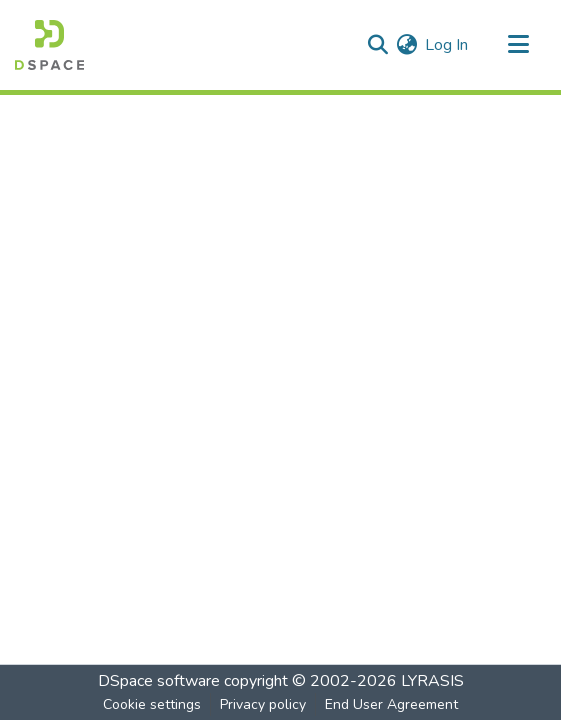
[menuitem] (406, 45)
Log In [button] (447, 45)
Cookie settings (152, 704)
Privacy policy (263, 704)
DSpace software (159, 681)
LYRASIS (432, 681)
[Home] (49, 45)
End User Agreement (391, 704)
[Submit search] (377, 45)
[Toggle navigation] (518, 45)
